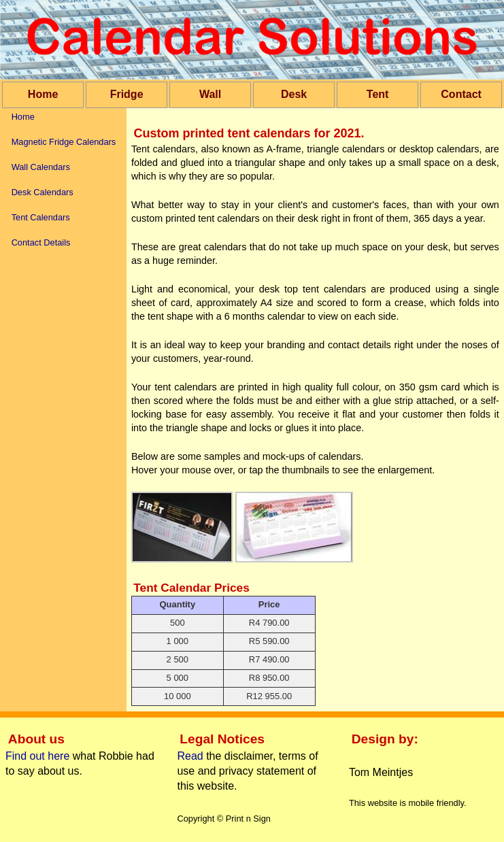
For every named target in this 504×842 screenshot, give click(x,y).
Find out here (37, 756)
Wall (210, 94)
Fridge (127, 94)
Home (43, 94)
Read (191, 756)
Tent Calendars (41, 217)
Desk (294, 94)
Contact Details (41, 242)
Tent (378, 94)
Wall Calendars (41, 167)
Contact (461, 94)
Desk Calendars (43, 192)
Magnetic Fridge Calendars (64, 142)
